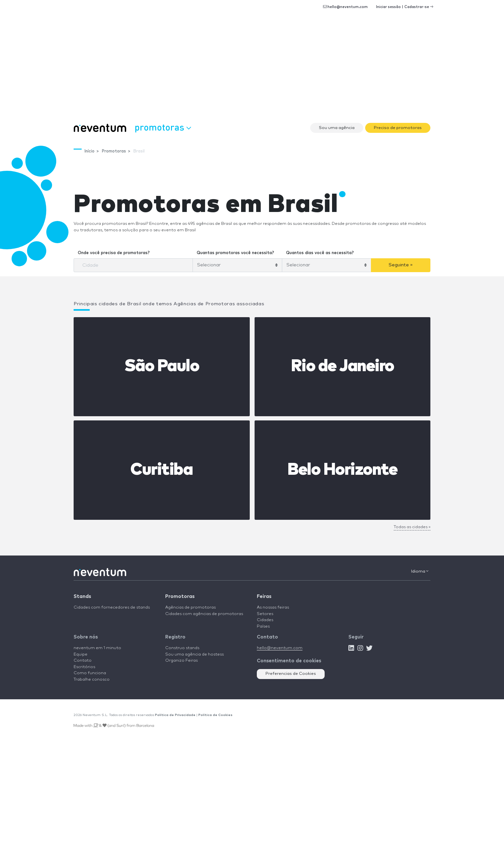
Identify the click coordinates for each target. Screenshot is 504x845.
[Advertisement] (252, 71)
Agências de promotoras (190, 607)
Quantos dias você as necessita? (320, 253)
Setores (265, 614)
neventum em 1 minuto (97, 648)
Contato (83, 661)
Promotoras (180, 597)
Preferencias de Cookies (291, 674)
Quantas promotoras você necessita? (235, 253)
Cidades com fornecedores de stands (112, 607)
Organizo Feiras (181, 661)
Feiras (264, 597)
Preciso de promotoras (398, 128)
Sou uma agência (337, 128)
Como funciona (90, 673)
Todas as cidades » (412, 527)
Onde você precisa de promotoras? (114, 253)
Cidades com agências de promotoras (204, 614)
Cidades (265, 620)
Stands (82, 597)
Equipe (81, 654)
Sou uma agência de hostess (194, 654)
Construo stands (182, 648)
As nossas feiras (273, 607)
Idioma (420, 571)
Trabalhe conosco (92, 680)
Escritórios (84, 667)
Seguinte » (401, 265)
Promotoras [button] (163, 127)
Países (263, 626)
